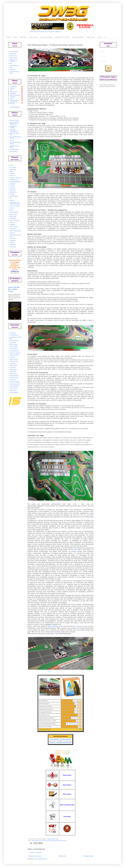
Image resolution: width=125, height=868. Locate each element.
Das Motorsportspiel (15, 182)
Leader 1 (12, 208)
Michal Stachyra (14, 378)
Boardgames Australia (13, 127)
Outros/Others (13, 152)
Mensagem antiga (88, 856)
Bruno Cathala (14, 345)
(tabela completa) (15, 107)
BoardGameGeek (66, 742)
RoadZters (13, 225)
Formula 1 (12, 186)
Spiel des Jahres (14, 121)
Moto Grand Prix (14, 212)
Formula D (78, 550)
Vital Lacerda (13, 388)
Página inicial (62, 856)
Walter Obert (13, 390)
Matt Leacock (13, 374)
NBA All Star (13, 216)
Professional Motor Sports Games (59, 841)
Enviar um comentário (36, 852)
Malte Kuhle (13, 372)
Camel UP (12, 176)
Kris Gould (13, 368)
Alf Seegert (13, 333)
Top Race (12, 238)
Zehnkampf (13, 247)
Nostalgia (23, 37)
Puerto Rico (13, 54)
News (15, 37)
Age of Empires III (14, 65)
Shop (99, 37)
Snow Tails (13, 229)
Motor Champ (53, 626)
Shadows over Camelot (14, 61)
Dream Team (91, 37)
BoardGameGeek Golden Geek (14, 123)
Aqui (101, 85)
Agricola (12, 88)
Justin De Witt (13, 365)
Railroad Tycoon (14, 52)
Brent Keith (13, 343)
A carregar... (103, 51)
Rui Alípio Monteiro (15, 384)
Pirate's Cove (13, 56)
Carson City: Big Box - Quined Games (14, 289)
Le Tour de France (15, 206)
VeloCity (12, 243)
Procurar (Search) (46, 37)
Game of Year (33, 37)
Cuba (11, 68)
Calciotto (12, 174)
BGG (92, 515)
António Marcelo (14, 335)
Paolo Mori (13, 380)
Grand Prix (13, 190)
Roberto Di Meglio (15, 382)
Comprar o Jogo (54, 742)
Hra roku (12, 140)
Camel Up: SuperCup (15, 178)
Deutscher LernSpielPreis (14, 130)
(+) (105, 37)
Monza (11, 210)
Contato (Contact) (78, 37)
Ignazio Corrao (14, 359)
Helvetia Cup (13, 192)
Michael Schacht (14, 376)
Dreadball (12, 184)
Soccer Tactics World (15, 231)
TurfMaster (13, 241)
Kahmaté (12, 200)
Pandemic (12, 70)
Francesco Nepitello (15, 353)
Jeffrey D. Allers (14, 361)
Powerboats (13, 218)
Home (8, 37)
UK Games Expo (14, 150)
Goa (11, 63)
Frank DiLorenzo (14, 355)
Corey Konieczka (14, 351)
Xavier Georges (14, 392)
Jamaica (12, 194)
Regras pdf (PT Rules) (62, 37)
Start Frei (12, 233)
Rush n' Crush (14, 227)
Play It (49, 841)
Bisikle (11, 171)
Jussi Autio (13, 363)
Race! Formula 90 (14, 220)
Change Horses (14, 180)
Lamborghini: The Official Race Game (15, 203)
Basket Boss (13, 169)
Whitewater (13, 245)
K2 (10, 198)
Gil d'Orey (12, 357)
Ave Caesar (13, 167)
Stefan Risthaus (14, 386)
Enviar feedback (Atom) (41, 859)
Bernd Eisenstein (14, 341)
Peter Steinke (54, 739)
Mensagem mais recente (35, 856)
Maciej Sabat (13, 370)
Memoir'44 (13, 93)
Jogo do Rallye (14, 196)
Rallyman (12, 222)
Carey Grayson (14, 347)
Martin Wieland (66, 739)
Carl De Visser (14, 349)
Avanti (11, 165)
